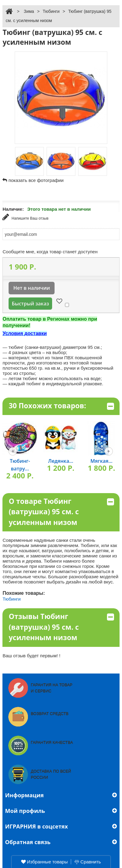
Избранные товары (44, 862)
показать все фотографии (36, 180)
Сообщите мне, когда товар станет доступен (50, 252)
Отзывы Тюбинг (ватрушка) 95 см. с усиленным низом (61, 627)
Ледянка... (61, 461)
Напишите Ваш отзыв (25, 217)
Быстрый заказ (30, 304)
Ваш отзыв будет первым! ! (31, 656)
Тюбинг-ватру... (20, 465)
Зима (29, 11)
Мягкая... (101, 461)
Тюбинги (51, 11)
